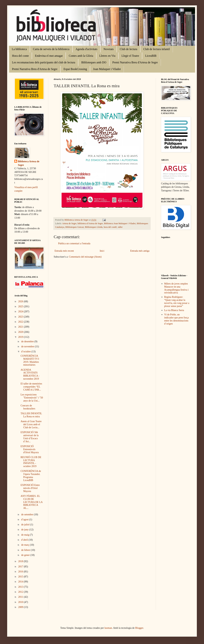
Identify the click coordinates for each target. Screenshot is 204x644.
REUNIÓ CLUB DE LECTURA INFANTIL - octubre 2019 (31, 462)
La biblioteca (19, 49)
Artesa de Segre (69, 223)
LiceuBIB (151, 56)
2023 (21, 317)
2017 (21, 567)
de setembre (27, 514)
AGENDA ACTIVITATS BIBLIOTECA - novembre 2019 (30, 374)
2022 (21, 322)
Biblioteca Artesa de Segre (29, 163)
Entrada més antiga (140, 251)
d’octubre (26, 352)
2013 (21, 587)
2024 (21, 311)
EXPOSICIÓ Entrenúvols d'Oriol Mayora (30, 449)
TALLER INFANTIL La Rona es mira (31, 415)
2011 (21, 597)
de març (25, 545)
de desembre (28, 341)
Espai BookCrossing (75, 69)
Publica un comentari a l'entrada (74, 243)
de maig (25, 535)
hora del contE (110, 227)
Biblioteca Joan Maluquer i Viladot (120, 223)
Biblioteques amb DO (94, 62)
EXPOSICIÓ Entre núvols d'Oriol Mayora (30, 488)
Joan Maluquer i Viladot (107, 69)
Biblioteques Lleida (94, 227)
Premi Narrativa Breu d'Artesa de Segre (135, 62)
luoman (108, 628)
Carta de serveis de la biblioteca (51, 49)
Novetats (109, 49)
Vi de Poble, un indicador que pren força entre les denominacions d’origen (177, 319)
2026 (21, 301)
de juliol (26, 525)
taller (120, 227)
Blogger (139, 628)
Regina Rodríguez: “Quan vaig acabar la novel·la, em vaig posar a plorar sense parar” (177, 301)
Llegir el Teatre (130, 56)
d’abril (25, 540)
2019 (21, 337)
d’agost (25, 520)
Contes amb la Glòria (81, 56)
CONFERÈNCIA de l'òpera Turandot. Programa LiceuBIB (31, 476)
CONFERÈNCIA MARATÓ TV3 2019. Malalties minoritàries (30, 360)
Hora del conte (20, 56)
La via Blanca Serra (174, 310)
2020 (21, 332)
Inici (102, 251)
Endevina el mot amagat (49, 56)
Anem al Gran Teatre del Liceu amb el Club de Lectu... (31, 424)
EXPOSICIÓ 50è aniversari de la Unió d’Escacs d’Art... (30, 437)
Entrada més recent (64, 251)
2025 (21, 306)
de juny (25, 530)
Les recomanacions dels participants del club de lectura (44, 62)
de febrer (26, 550)
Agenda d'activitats (86, 49)
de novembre (28, 346)
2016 (21, 572)
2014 (21, 582)
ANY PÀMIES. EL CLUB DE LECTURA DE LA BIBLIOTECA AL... (31, 502)
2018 (21, 561)
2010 (21, 602)
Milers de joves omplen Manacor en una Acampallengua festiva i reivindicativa (176, 288)
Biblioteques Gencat (74, 227)
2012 (21, 592)
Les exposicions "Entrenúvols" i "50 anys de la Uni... (32, 398)
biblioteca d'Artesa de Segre (90, 223)
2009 (21, 607)
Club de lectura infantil (157, 49)
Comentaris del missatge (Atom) (85, 257)
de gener (26, 555)
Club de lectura (128, 49)
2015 (21, 577)
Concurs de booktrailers (28, 407)
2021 (21, 327)
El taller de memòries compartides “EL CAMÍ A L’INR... (31, 387)
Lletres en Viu (107, 56)
